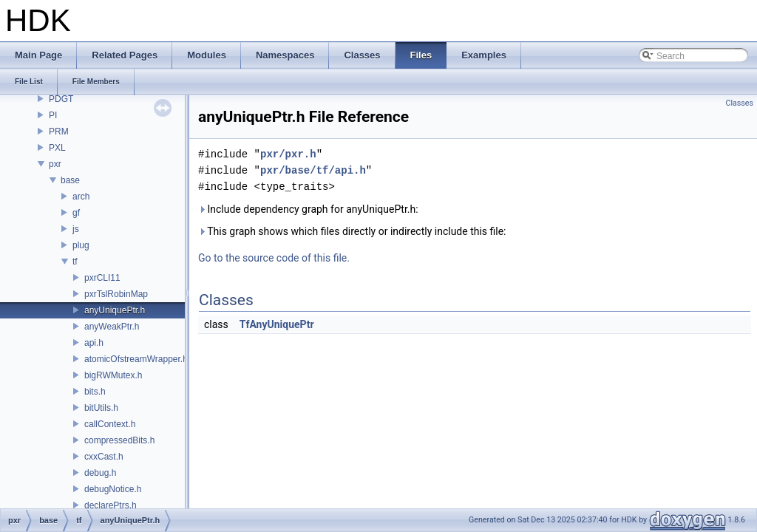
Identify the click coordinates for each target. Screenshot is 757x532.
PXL (57, 148)
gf (76, 213)
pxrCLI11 (102, 278)
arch (81, 197)
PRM (59, 132)
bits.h (95, 392)
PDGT (61, 99)
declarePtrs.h (111, 505)
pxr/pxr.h (288, 154)
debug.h (100, 473)
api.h (94, 343)
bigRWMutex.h (113, 375)
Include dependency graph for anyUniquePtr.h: (308, 209)
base (70, 180)
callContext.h (110, 424)
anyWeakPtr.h (112, 327)
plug (81, 245)
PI (53, 115)
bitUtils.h (101, 408)
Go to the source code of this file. (274, 258)
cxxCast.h (104, 457)
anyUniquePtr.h (115, 310)
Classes (740, 103)
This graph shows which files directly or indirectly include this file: (352, 231)
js (76, 229)
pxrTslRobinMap (116, 294)
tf (75, 262)
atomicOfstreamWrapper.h (136, 359)
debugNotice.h (113, 489)
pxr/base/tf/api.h (313, 170)
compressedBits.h (119, 440)
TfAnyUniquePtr (277, 324)
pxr (55, 164)
